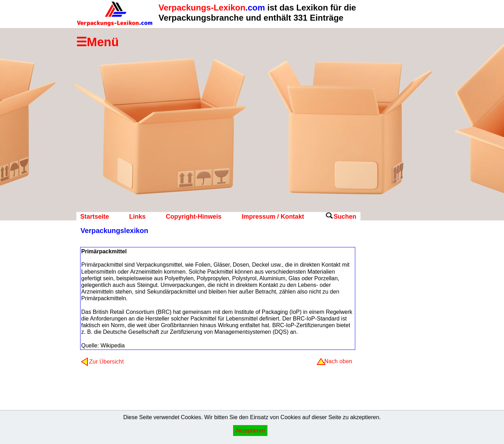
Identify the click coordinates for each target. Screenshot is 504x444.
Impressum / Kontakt (273, 217)
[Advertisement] (388, 338)
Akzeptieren (250, 431)
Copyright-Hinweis (194, 217)
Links (137, 217)
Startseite (94, 217)
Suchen (345, 217)
